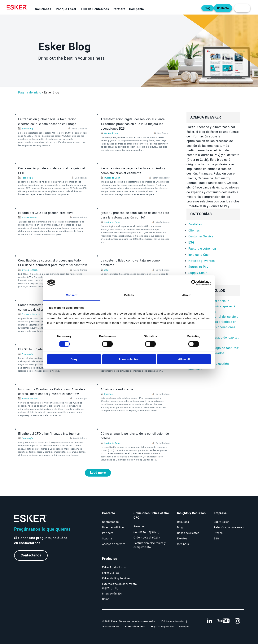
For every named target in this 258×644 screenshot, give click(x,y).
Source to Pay (198, 267)
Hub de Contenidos (95, 9)
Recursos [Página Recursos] (183, 522)
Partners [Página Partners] (108, 533)
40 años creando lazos (117, 389)
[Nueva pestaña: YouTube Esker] (224, 621)
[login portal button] (242, 8)
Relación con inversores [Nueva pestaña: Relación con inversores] (229, 527)
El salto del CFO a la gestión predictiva (46, 213)
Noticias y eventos (202, 261)
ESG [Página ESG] (216, 538)
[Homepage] (18, 7)
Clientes (108, 394)
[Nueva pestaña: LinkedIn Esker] (210, 621)
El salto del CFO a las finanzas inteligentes (49, 434)
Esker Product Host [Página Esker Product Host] (114, 567)
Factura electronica (202, 249)
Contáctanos (31, 555)
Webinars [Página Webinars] (183, 544)
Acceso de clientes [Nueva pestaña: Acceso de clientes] (114, 544)
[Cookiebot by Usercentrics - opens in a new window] (194, 283)
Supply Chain (198, 273)
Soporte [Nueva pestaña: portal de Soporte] (107, 538)
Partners (119, 9)
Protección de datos (135, 627)
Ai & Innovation (29, 218)
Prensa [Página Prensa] (218, 533)
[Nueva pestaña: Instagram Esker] (238, 621)
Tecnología (27, 178)
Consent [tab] (72, 295)
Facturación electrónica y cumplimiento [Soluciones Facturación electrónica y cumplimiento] (150, 545)
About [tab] (186, 295)
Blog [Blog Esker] (180, 527)
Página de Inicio (30, 92)
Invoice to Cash (112, 178)
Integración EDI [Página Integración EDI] (112, 594)
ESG (106, 270)
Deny (74, 359)
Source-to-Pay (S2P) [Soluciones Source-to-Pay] (146, 532)
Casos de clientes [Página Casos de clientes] (188, 533)
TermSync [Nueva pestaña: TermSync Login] (184, 627)
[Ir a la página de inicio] (30, 519)
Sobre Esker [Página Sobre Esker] (221, 522)
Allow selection (129, 359)
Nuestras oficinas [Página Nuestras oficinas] (113, 527)
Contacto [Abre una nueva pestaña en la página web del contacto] (223, 8)
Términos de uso (111, 627)
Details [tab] (129, 295)
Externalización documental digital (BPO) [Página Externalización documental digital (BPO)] (120, 586)
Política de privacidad (173, 621)
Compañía (136, 9)
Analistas (195, 224)
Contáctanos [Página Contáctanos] (110, 522)
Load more (98, 473)
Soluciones (43, 9)
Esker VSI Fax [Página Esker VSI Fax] (111, 573)
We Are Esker (111, 133)
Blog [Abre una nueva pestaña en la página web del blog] (208, 8)
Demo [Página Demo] (106, 599)
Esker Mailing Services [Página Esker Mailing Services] (116, 578)
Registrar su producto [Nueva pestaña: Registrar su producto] (162, 627)
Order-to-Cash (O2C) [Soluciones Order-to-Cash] (147, 538)
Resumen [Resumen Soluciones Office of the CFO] (139, 526)
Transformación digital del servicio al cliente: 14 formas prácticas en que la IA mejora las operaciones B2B (133, 124)
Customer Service (31, 314)
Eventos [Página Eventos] (182, 538)
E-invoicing (27, 129)
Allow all (184, 359)
